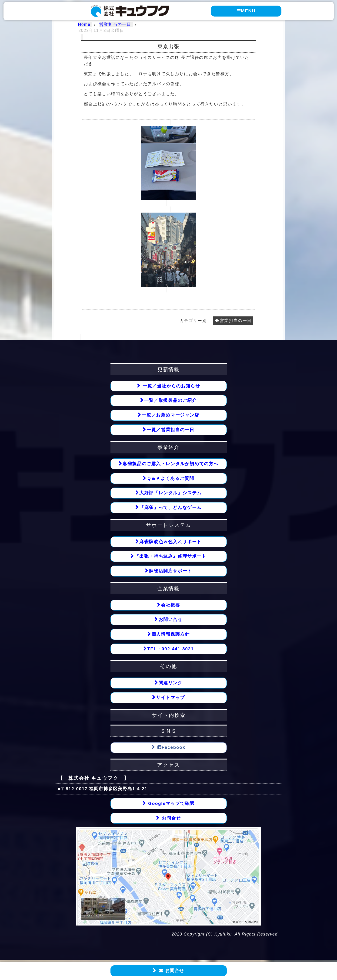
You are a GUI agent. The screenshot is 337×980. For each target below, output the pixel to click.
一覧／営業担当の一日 (170, 430)
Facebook (170, 748)
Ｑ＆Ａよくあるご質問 (170, 479)
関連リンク (171, 683)
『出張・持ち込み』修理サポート (171, 557)
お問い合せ (171, 620)
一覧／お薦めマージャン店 (171, 415)
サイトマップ (170, 698)
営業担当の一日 (236, 321)
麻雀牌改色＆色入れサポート (170, 542)
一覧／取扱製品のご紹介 (171, 400)
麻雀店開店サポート (170, 571)
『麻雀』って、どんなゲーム (170, 508)
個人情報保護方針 (171, 635)
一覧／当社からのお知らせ (170, 386)
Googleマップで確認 (170, 804)
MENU (246, 11)
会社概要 (170, 605)
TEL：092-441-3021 (170, 649)
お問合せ (170, 971)
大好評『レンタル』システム (170, 493)
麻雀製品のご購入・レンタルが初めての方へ (170, 464)
